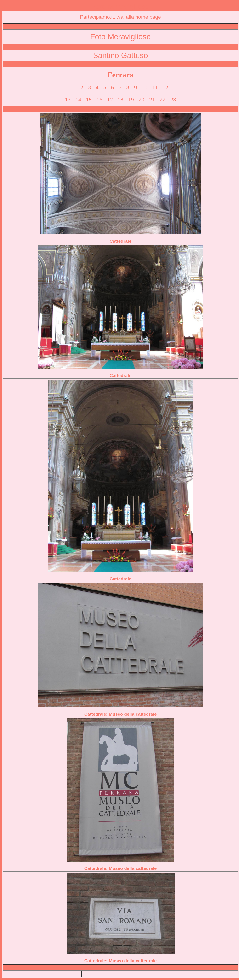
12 (165, 87)
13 (68, 100)
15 (89, 100)
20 (142, 100)
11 (155, 87)
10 (144, 87)
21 (152, 100)
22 (163, 100)
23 (173, 100)
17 (110, 100)
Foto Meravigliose (119, 6)
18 (120, 100)
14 (78, 100)
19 (131, 100)
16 (99, 100)
